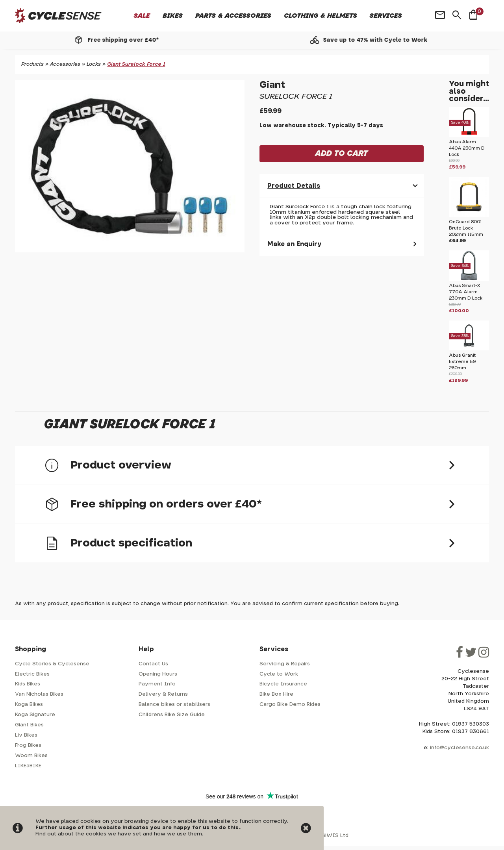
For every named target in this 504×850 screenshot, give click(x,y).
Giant (272, 85)
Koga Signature (35, 715)
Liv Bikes (26, 735)
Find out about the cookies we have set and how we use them (119, 834)
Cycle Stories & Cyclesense (52, 664)
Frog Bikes (28, 745)
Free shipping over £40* (133, 40)
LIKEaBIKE (28, 766)
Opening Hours (158, 674)
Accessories (65, 64)
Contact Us (153, 664)
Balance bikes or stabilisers (174, 705)
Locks (94, 64)
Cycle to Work (279, 674)
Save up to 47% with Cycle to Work (385, 40)
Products (32, 64)
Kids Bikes (28, 684)
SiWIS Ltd (335, 836)
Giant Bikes (29, 725)
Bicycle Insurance (283, 684)
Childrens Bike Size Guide (172, 715)
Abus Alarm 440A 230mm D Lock (467, 148)
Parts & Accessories (233, 16)
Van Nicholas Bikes (39, 694)
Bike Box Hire (276, 694)
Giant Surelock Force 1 (136, 64)
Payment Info (157, 684)
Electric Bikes (32, 674)
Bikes (173, 16)
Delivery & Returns (163, 694)
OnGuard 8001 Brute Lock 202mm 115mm (466, 228)
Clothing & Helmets (321, 16)
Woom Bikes (31, 756)
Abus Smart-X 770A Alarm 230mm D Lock (466, 292)
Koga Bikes (29, 705)
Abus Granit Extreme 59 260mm (462, 362)
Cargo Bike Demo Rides (290, 705)
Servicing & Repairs (285, 664)
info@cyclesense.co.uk (460, 748)
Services (386, 16)
